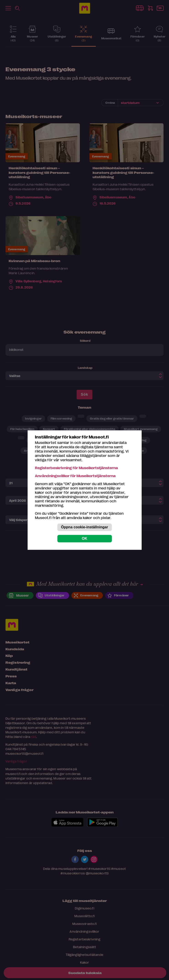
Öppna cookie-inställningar (84, 527)
